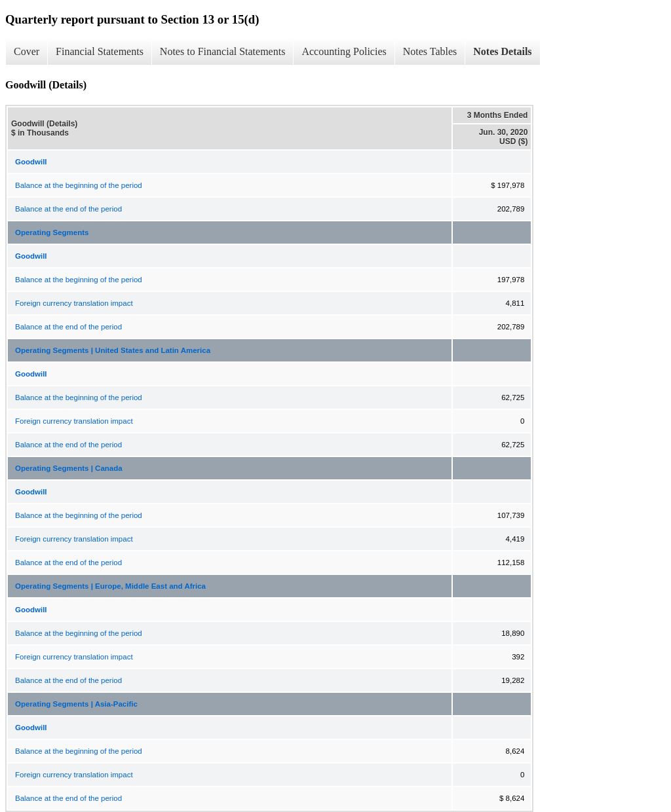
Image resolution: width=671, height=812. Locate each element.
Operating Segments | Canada (69, 468)
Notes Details (502, 51)
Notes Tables (430, 51)
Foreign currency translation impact (74, 303)
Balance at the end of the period (68, 209)
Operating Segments (52, 232)
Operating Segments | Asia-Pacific (76, 704)
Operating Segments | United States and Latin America (113, 350)
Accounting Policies (344, 51)
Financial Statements (100, 51)
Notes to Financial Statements (223, 51)
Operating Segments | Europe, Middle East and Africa (110, 586)
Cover (27, 51)
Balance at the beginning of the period (79, 185)
